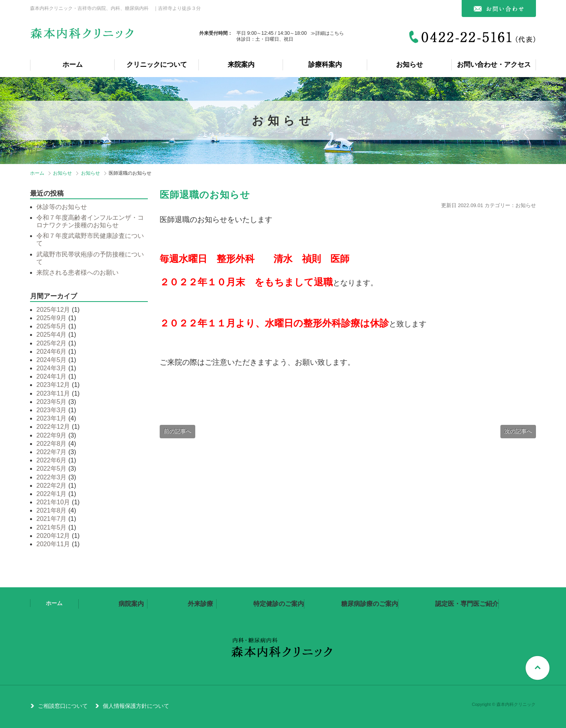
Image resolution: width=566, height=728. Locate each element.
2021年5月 (52, 527)
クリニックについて (157, 65)
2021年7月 (52, 519)
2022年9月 (52, 435)
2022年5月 (52, 469)
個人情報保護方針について (136, 706)
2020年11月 (53, 544)
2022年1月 (52, 494)
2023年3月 (52, 410)
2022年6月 (52, 460)
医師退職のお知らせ (205, 195)
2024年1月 (52, 376)
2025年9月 (52, 318)
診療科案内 (325, 65)
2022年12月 (53, 427)
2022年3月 (52, 477)
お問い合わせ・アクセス (494, 65)
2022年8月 (52, 444)
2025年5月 (52, 326)
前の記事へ (177, 431)
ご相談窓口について (63, 706)
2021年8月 (52, 510)
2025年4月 (52, 335)
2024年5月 (52, 360)
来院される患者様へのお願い (77, 273)
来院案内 (241, 65)
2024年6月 (52, 352)
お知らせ (409, 65)
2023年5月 (52, 402)
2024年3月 (52, 368)
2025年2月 (52, 343)
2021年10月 (53, 502)
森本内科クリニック (83, 36)
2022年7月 (52, 452)
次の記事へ (518, 431)
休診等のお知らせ (62, 207)
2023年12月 (53, 385)
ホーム (73, 65)
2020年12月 (53, 536)
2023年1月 (52, 418)
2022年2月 (52, 486)
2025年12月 (53, 310)
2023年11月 (53, 393)
